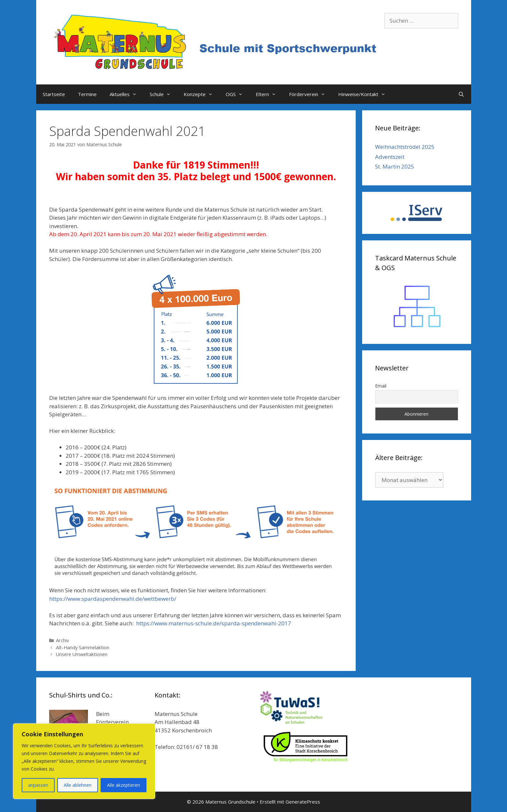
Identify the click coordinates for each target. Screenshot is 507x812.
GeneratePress (303, 802)
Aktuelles (126, 94)
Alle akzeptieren (124, 785)
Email (381, 386)
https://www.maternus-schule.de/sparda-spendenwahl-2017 (214, 623)
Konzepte (201, 94)
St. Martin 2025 (395, 166)
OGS (237, 94)
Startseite (54, 94)
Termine (87, 94)
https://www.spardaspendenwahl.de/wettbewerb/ (113, 599)
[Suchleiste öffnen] (461, 94)
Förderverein (310, 94)
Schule (163, 94)
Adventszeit (390, 157)
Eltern (269, 94)
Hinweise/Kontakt (365, 94)
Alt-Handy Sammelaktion (83, 647)
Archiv (62, 640)
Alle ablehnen (78, 785)
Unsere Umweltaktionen (82, 654)
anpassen (38, 785)
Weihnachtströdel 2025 (405, 147)
